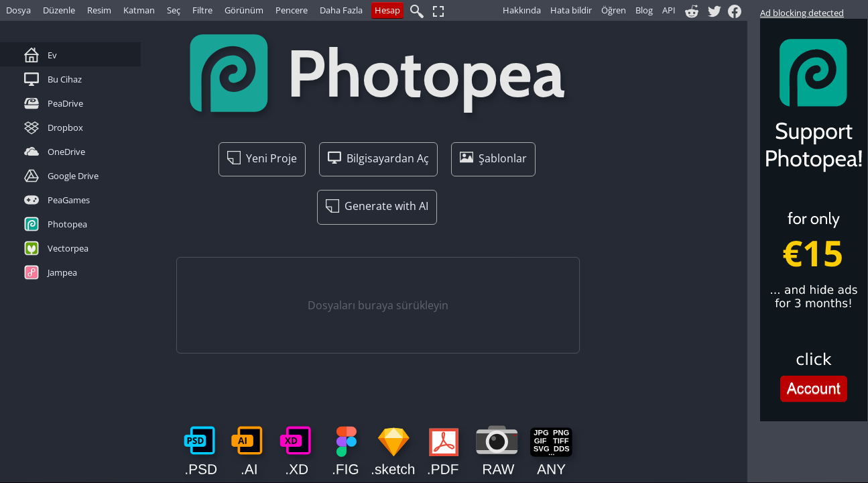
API (669, 10)
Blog (644, 10)
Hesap (387, 10)
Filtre (202, 10)
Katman (139, 10)
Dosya (18, 10)
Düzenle (59, 10)
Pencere (292, 10)
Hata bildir (571, 10)
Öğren (614, 10)
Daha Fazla (341, 10)
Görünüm (244, 10)
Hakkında (522, 10)
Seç (174, 10)
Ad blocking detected (802, 13)
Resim (99, 10)
